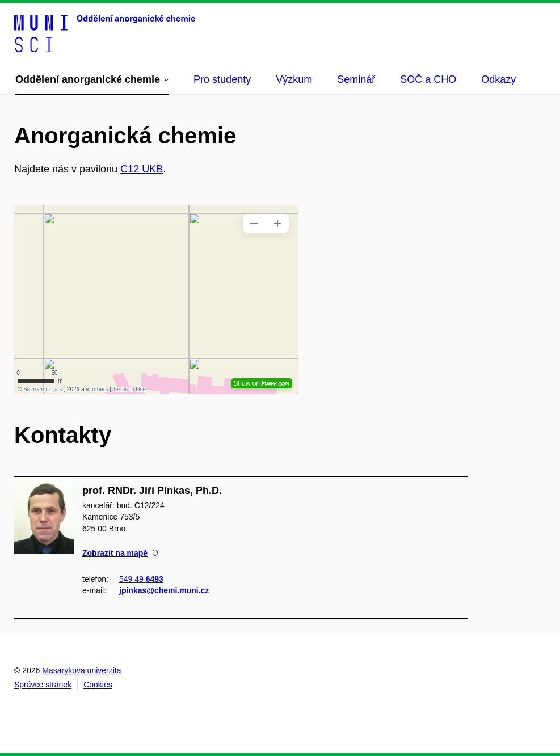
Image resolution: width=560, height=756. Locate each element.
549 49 (141, 579)
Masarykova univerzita (81, 670)
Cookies (98, 685)
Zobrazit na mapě (120, 553)
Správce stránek (43, 685)
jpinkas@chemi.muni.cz (164, 590)
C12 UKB (142, 169)
